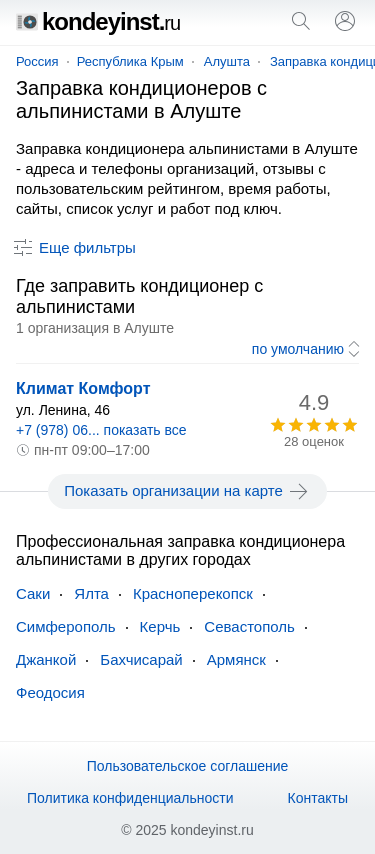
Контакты (318, 798)
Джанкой (46, 659)
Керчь (160, 626)
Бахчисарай (141, 659)
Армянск (236, 659)
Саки (33, 593)
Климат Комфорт (83, 388)
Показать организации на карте (187, 491)
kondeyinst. (98, 21)
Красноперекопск (193, 593)
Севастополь (249, 626)
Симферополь (66, 626)
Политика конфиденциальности (130, 798)
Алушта (227, 61)
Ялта (91, 593)
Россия (37, 61)
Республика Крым (130, 61)
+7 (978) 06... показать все (101, 430)
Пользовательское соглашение (188, 766)
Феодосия (50, 692)
